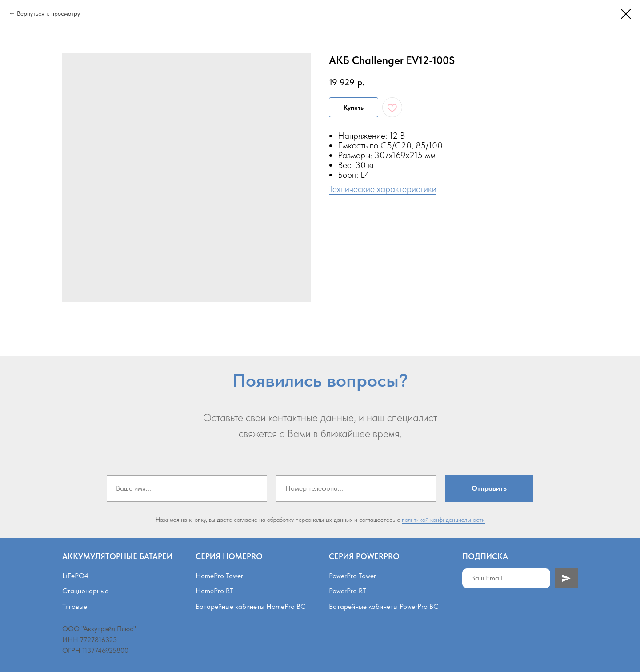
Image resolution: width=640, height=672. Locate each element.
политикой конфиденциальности (443, 520)
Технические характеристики (383, 189)
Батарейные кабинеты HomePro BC (250, 606)
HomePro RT (214, 591)
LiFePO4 (75, 576)
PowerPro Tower (352, 576)
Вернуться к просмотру (48, 13)
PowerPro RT (348, 591)
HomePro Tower (219, 576)
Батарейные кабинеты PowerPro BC (384, 606)
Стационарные (85, 591)
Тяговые (75, 606)
